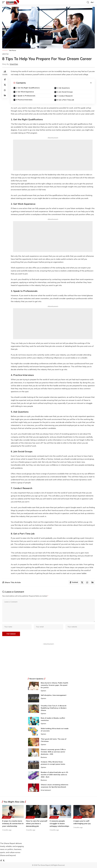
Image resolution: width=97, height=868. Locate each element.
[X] (4, 861)
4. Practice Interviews (24, 100)
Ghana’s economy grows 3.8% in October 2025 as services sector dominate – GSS (53, 752)
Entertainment (46, 790)
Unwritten (14, 64)
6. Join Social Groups (65, 92)
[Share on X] (5, 85)
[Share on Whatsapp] (5, 90)
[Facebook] (1, 861)
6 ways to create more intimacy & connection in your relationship (13, 823)
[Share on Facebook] (5, 80)
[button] (4, 2)
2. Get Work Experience (25, 92)
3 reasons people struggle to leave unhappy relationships (59, 823)
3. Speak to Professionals (26, 96)
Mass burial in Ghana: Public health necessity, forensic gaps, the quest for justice (54, 685)
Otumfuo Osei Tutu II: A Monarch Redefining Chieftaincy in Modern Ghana (54, 708)
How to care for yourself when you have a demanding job (37, 823)
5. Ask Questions (63, 88)
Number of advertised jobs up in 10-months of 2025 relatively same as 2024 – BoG (55, 775)
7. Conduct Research (65, 96)
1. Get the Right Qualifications (28, 88)
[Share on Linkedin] (5, 95)
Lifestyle (5, 54)
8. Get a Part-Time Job (65, 100)
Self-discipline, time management (54, 695)
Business (44, 757)
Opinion (43, 691)
